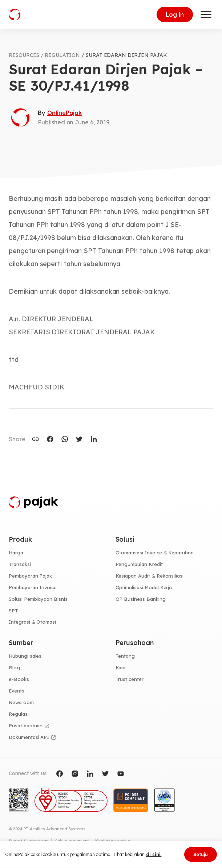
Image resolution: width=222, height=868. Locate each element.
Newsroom (21, 702)
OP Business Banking (141, 599)
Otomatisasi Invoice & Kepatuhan (155, 553)
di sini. (154, 854)
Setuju (201, 854)
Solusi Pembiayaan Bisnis (38, 599)
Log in (175, 15)
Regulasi (19, 714)
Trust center (130, 679)
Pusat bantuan (26, 726)
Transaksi (20, 564)
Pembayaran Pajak (30, 576)
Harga (16, 553)
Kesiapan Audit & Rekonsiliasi (150, 576)
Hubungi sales (25, 656)
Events (17, 691)
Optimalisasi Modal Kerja (144, 587)
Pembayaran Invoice (33, 587)
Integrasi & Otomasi (32, 622)
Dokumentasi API (29, 737)
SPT (13, 611)
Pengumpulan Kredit (139, 564)
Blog (14, 667)
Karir (121, 667)
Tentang (125, 656)
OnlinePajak (64, 113)
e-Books (19, 679)
